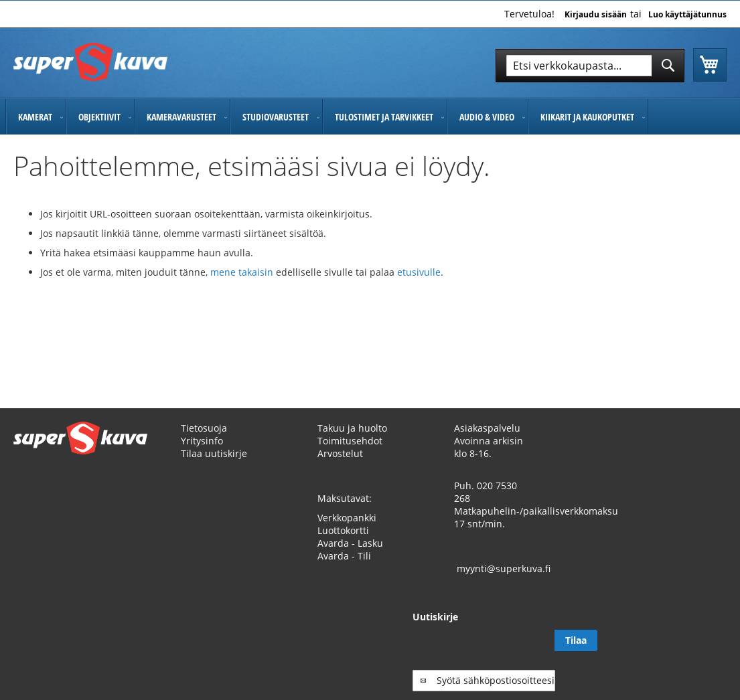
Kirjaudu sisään (596, 15)
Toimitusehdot (350, 441)
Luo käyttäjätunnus (687, 15)
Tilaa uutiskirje (214, 453)
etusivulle (419, 272)
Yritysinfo (202, 441)
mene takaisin (243, 272)
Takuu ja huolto (352, 428)
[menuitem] (36, 117)
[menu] (370, 117)
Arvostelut (340, 453)
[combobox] (590, 66)
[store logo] (90, 62)
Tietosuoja (204, 428)
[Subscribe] (705, 640)
